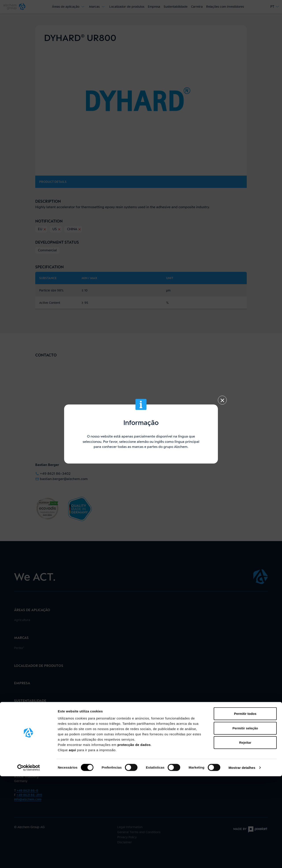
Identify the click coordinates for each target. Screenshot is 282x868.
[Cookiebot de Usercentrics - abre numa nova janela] (29, 859)
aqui (73, 841)
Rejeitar (245, 834)
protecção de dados (134, 836)
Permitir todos (245, 805)
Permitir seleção (245, 820)
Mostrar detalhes (242, 859)
